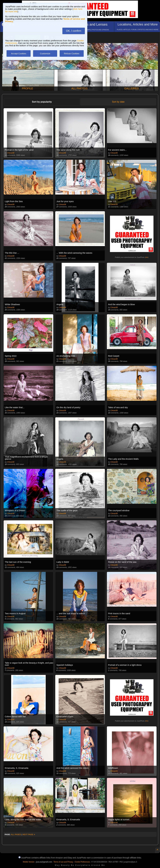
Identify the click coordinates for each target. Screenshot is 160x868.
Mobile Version (29, 862)
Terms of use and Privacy (63, 862)
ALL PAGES (16, 834)
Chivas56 (11, 153)
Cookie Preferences (82, 862)
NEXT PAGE (29, 834)
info (147, 257)
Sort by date (118, 102)
